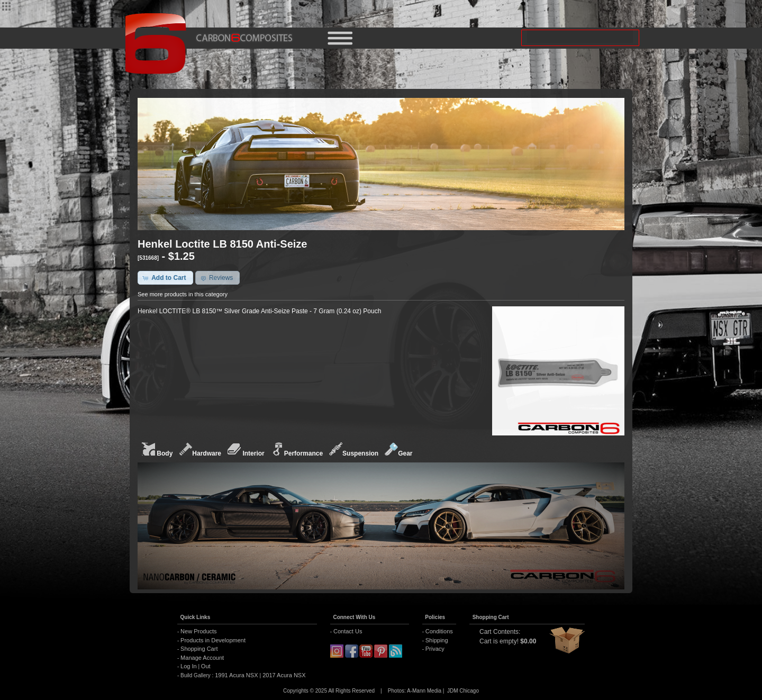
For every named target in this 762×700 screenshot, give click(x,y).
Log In (189, 666)
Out (206, 666)
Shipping (437, 640)
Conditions (439, 631)
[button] (165, 278)
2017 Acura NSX (283, 675)
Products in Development (213, 640)
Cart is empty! (499, 641)
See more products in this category (183, 294)
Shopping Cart (199, 649)
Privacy (435, 649)
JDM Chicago (463, 691)
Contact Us (348, 631)
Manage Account (202, 658)
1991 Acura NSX (237, 675)
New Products (198, 631)
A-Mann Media (424, 691)
